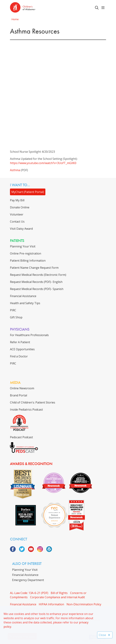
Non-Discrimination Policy (84, 604)
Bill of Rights (59, 593)
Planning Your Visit (25, 570)
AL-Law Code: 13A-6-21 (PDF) (29, 593)
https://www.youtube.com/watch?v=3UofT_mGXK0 (43, 163)
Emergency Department (28, 580)
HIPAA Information (51, 604)
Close (105, 635)
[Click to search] (97, 8)
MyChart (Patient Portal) (28, 192)
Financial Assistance (25, 575)
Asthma (15, 170)
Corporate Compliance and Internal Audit (57, 597)
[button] (104, 8)
